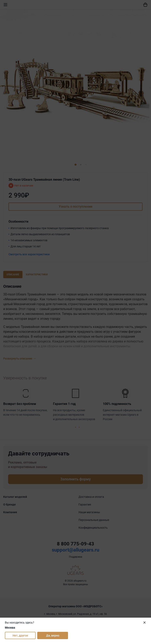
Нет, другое (20, 635)
